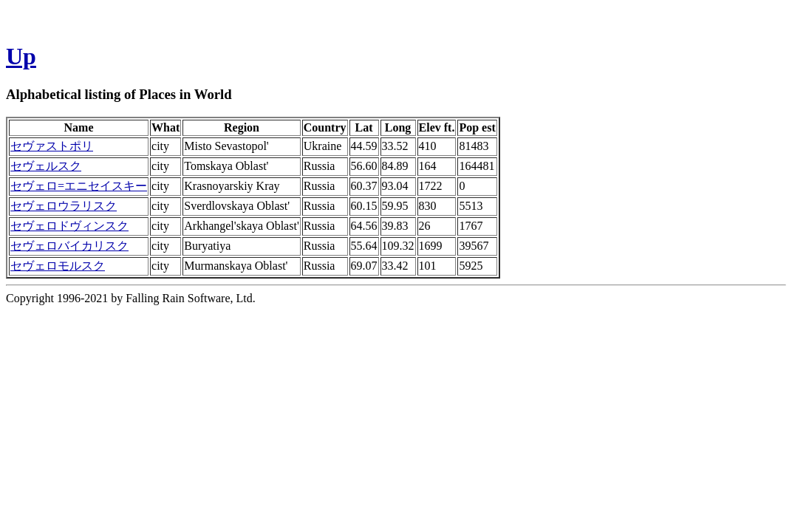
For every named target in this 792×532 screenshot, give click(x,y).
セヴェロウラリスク (64, 206)
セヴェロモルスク (58, 266)
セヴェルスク (46, 166)
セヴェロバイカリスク (69, 246)
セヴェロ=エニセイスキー (79, 186)
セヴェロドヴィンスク (69, 226)
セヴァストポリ (52, 146)
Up (21, 56)
